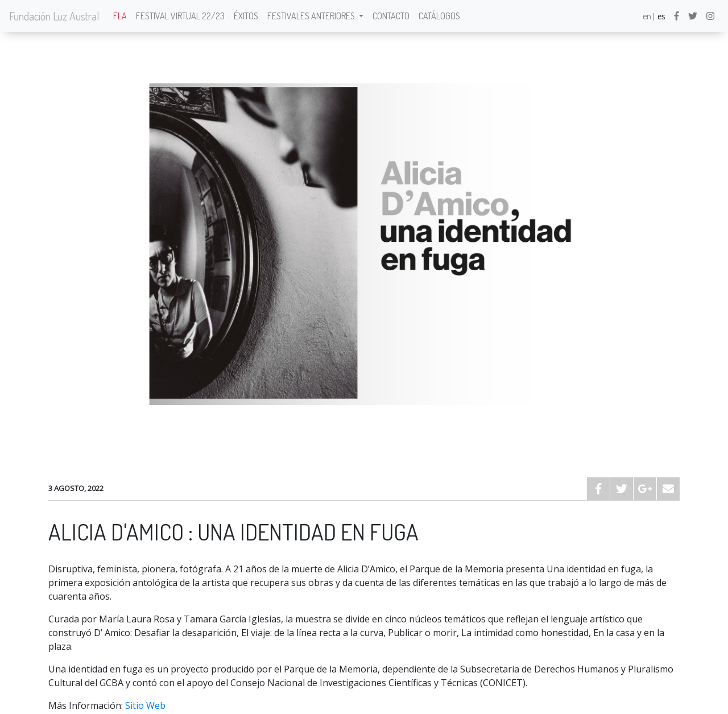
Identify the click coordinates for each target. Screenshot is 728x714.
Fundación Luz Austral (54, 16)
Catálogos (439, 16)
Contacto (391, 16)
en (647, 16)
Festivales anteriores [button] (312, 16)
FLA (120, 16)
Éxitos (246, 16)
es (661, 16)
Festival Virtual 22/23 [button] (180, 16)
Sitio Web (145, 705)
